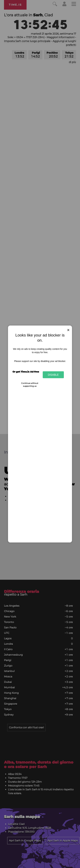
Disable (53, 375)
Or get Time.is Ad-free (26, 372)
